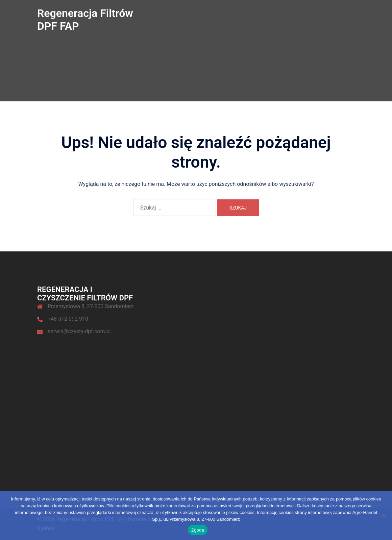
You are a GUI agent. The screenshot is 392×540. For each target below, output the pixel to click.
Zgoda (198, 530)
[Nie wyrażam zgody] (384, 515)
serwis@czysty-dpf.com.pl (79, 331)
